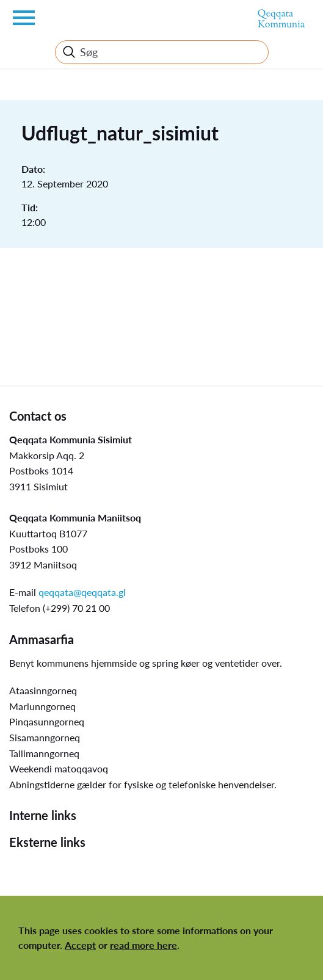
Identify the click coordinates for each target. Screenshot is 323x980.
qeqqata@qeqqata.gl (82, 592)
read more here (143, 945)
